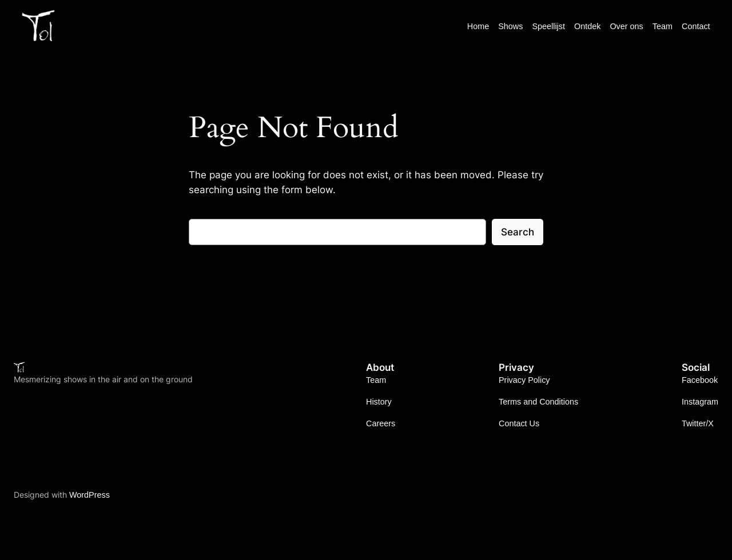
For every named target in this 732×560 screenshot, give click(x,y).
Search (518, 232)
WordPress (89, 495)
